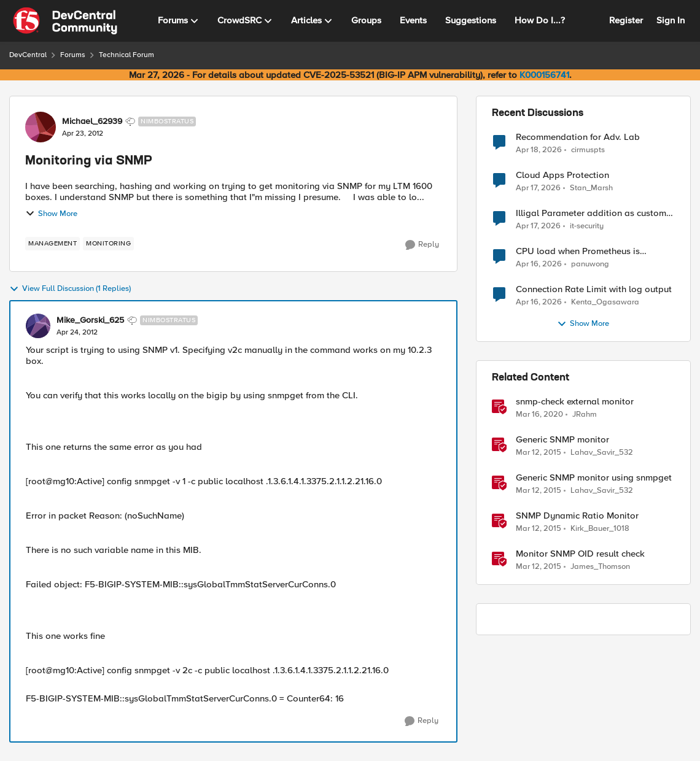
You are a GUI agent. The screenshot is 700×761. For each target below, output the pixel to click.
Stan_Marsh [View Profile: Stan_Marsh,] (591, 188)
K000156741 (544, 75)
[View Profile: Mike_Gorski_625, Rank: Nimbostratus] (38, 326)
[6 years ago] (539, 415)
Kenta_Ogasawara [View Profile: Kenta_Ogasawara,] (605, 302)
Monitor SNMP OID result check (580, 554)
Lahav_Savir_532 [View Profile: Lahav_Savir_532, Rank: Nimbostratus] (602, 453)
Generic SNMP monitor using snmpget (594, 478)
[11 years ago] (539, 453)
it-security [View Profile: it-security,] (587, 226)
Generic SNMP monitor (562, 440)
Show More (51, 214)
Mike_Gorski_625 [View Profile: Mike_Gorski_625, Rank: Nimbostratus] (90, 320)
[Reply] (422, 245)
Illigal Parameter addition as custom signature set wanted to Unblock (591, 213)
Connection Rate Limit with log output (594, 289)
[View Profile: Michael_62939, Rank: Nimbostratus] (41, 127)
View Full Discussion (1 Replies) (70, 289)
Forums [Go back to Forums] (73, 55)
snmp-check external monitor (575, 402)
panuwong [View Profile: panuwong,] (590, 264)
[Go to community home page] (65, 21)
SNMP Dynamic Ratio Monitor (577, 516)
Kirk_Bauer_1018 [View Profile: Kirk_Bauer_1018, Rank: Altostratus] (600, 529)
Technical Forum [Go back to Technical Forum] (126, 55)
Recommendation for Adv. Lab (578, 137)
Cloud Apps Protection (562, 175)
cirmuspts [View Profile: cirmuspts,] (588, 149)
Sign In (671, 20)
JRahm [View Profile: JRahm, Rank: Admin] (585, 415)
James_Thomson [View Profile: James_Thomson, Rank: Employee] (600, 567)
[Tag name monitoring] (108, 244)
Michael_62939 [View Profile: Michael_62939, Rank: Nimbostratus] (92, 122)
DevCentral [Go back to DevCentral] (28, 55)
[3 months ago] (539, 150)
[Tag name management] (52, 244)
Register (626, 20)
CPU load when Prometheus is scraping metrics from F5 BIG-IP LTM (591, 251)
